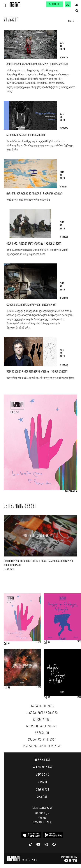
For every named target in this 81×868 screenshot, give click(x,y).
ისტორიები (42, 760)
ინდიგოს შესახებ (42, 706)
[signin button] (68, 4)
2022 (79, 697)
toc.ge (42, 818)
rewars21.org (42, 822)
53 (9, 643)
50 (49, 698)
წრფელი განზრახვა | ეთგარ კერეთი (26, 135)
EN (76, 5)
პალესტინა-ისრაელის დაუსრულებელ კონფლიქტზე (40, 378)
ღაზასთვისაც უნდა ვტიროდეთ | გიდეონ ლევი (31, 305)
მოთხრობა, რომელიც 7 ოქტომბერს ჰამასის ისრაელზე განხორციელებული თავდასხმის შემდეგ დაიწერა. (40, 145)
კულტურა (42, 775)
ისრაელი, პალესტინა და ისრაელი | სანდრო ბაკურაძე (35, 194)
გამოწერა (55, 4)
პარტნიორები (42, 720)
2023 (39, 643)
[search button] (77, 11)
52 (49, 642)
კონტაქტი (42, 733)
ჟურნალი (42, 789)
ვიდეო (42, 782)
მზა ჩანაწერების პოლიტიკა (42, 746)
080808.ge (42, 813)
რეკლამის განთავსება (42, 726)
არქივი (42, 797)
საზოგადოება (42, 767)
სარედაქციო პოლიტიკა (42, 713)
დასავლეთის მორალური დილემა (28, 200)
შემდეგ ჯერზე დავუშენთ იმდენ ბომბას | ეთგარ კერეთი (37, 372)
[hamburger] (5, 3)
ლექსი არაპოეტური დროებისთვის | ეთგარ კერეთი (34, 244)
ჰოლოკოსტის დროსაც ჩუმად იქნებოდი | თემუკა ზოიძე (37, 64)
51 (9, 688)
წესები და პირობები (42, 740)
